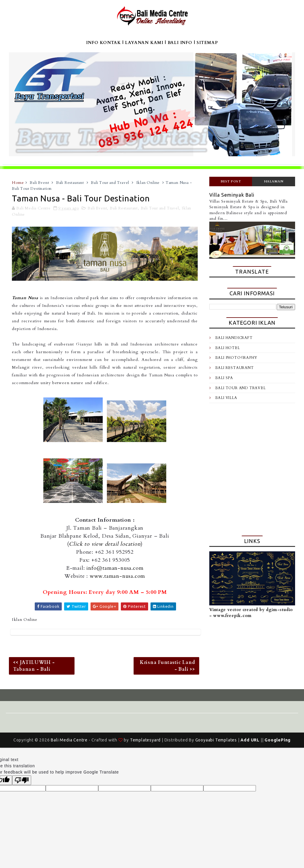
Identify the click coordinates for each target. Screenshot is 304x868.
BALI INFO (180, 43)
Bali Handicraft (234, 338)
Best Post (231, 181)
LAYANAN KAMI (144, 43)
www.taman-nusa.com (117, 576)
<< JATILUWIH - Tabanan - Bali (34, 666)
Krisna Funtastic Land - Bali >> (167, 666)
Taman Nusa (25, 298)
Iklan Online (148, 183)
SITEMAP (207, 43)
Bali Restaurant (70, 183)
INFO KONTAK (103, 43)
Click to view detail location (105, 544)
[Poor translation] (22, 780)
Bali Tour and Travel (110, 183)
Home (18, 183)
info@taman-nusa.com (115, 568)
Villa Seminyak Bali (232, 195)
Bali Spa (224, 378)
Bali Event (39, 183)
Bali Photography (236, 358)
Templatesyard (145, 740)
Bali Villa (226, 398)
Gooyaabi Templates (216, 740)
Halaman (274, 181)
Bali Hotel (228, 348)
